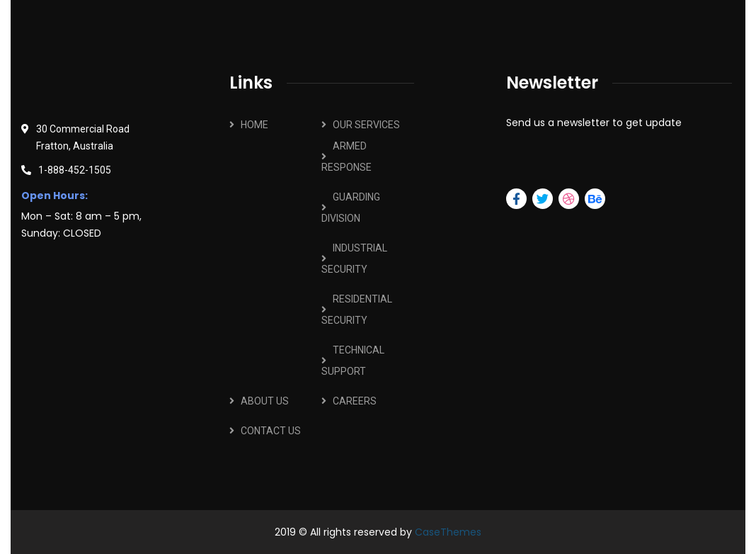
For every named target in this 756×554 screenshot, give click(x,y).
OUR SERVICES (366, 125)
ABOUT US (265, 401)
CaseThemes (448, 532)
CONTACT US (271, 431)
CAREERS (355, 401)
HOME (254, 125)
